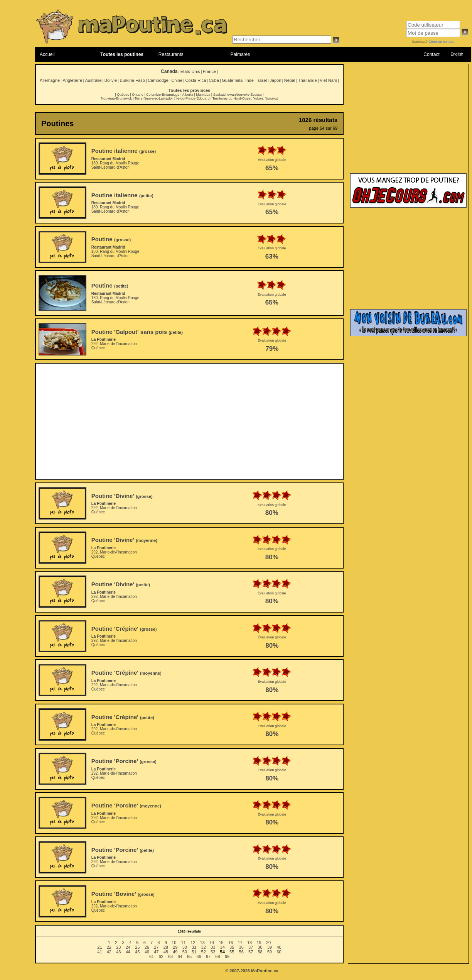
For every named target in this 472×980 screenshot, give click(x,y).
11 (184, 943)
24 (128, 947)
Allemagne (50, 80)
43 (118, 952)
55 (232, 952)
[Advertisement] (189, 421)
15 (221, 943)
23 (118, 947)
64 (180, 956)
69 (227, 956)
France (209, 71)
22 (109, 947)
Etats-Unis (190, 71)
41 (99, 952)
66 (199, 956)
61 (152, 956)
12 (193, 943)
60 (279, 952)
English (457, 54)
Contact (431, 54)
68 (217, 956)
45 (137, 952)
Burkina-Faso (132, 80)
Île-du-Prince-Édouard (192, 98)
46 (147, 952)
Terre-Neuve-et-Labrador (154, 98)
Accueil (47, 54)
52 (204, 952)
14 (212, 943)
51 (194, 952)
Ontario (138, 95)
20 (268, 943)
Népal (290, 80)
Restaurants (171, 54)
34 (223, 947)
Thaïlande (308, 80)
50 (185, 952)
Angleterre (72, 80)
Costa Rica (196, 80)
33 (213, 947)
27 (156, 947)
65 (189, 956)
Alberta (188, 95)
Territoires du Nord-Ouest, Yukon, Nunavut (245, 98)
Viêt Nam (328, 80)
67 (208, 956)
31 (194, 947)
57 (251, 952)
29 (175, 947)
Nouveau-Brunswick (116, 98)
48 (166, 952)
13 (202, 943)
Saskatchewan (225, 95)
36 (241, 947)
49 (175, 952)
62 (161, 956)
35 (232, 947)
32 (204, 947)
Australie (93, 80)
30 (185, 947)
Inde (249, 80)
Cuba (214, 80)
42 (109, 952)
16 (231, 943)
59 (270, 952)
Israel (262, 80)
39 (270, 947)
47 (156, 952)
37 (251, 947)
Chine (177, 80)
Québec (123, 95)
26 (147, 947)
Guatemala (232, 80)
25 (137, 947)
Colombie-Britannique (163, 95)
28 (166, 947)
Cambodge (158, 80)
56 (241, 952)
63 (170, 956)
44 (128, 952)
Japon (275, 80)
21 (99, 947)
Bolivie (111, 80)
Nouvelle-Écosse (249, 95)
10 (174, 943)
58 (260, 952)
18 (249, 943)
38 (260, 947)
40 (279, 947)
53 (213, 952)
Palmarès (240, 54)
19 (259, 943)
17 (240, 943)
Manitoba (203, 95)
